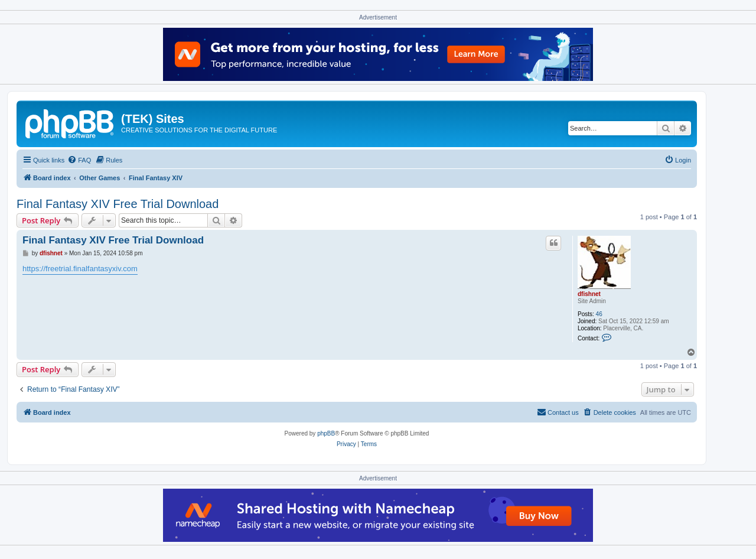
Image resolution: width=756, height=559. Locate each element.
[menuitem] (79, 160)
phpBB (326, 433)
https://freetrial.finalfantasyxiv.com (80, 269)
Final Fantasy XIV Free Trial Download (118, 204)
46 (599, 314)
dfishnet (589, 294)
